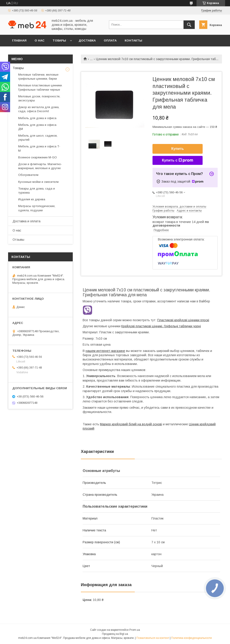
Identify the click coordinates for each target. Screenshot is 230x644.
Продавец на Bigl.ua (115, 634)
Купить (178, 149)
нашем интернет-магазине (105, 351)
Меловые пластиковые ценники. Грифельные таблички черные (40, 87)
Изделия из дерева (32, 199)
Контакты (133, 40)
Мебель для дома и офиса (37, 118)
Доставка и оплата (27, 221)
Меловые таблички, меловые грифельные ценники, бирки (38, 77)
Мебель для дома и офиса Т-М (39, 148)
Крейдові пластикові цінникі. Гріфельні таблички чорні (161, 326)
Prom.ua (135, 630)
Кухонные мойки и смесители (38, 182)
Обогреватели (28, 175)
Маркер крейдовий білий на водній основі (131, 424)
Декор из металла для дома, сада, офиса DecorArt (39, 109)
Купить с (178, 160)
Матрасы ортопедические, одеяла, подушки (37, 208)
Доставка (87, 40)
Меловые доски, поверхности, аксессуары (39, 98)
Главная (19, 40)
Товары (59, 40)
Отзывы (18, 240)
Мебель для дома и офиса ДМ (37, 127)
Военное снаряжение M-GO (38, 157)
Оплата (110, 40)
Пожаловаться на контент (153, 638)
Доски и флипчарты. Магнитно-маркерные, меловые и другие (40, 166)
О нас (40, 40)
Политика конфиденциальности (191, 638)
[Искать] (189, 25)
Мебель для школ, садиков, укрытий (38, 138)
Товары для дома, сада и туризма (36, 191)
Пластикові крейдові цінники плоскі (183, 320)
